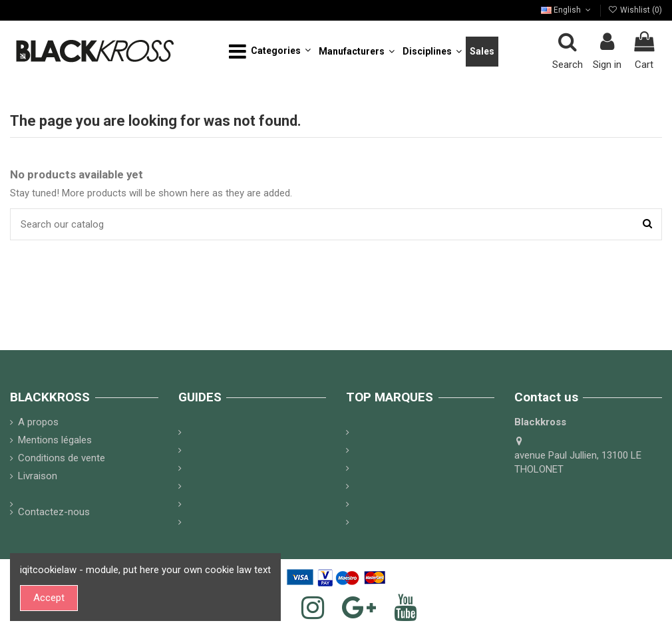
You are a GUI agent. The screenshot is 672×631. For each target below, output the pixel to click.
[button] (270, 52)
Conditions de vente (62, 458)
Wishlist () (635, 10)
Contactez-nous (54, 512)
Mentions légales (55, 440)
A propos (38, 422)
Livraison (38, 476)
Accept (49, 598)
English (567, 10)
